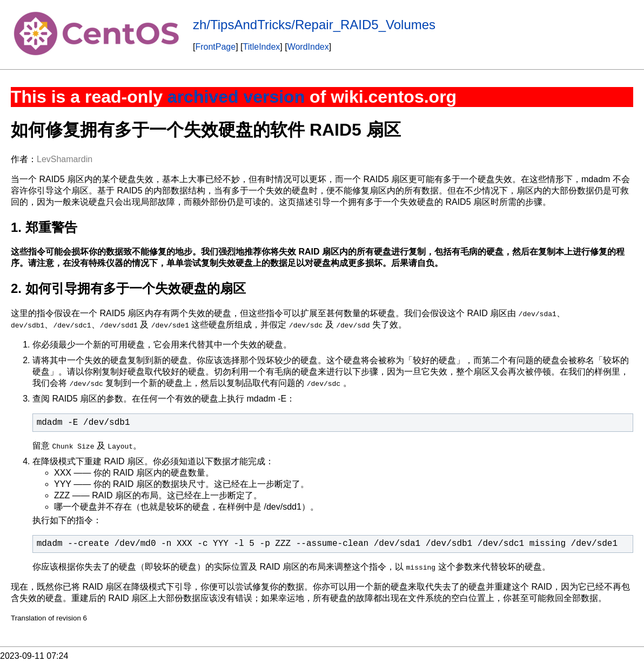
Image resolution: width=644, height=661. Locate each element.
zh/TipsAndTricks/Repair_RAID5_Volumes (314, 25)
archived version (236, 97)
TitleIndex (262, 47)
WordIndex (308, 47)
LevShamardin (65, 159)
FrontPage (215, 47)
